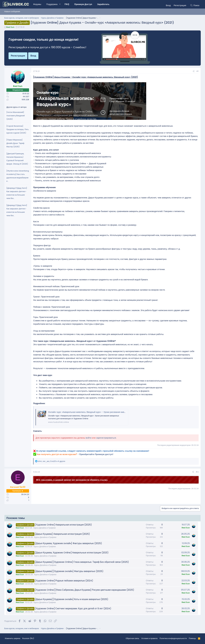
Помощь (192, 638)
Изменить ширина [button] (13, 638)
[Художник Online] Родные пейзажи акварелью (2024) (64, 581)
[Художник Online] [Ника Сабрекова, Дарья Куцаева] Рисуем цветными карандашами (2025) (85, 590)
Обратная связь (132, 638)
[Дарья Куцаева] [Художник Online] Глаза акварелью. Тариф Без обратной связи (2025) (82, 562)
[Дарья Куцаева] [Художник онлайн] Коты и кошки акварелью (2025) (72, 599)
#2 (197, 472)
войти (89, 438)
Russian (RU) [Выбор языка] (28, 638)
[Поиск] (195, 5)
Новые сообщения (12, 11)
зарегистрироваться (106, 438)
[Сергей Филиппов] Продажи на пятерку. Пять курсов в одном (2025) (18, 129)
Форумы (37, 4)
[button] (60, 4)
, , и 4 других (52, 461)
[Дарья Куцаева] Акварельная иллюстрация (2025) (62, 534)
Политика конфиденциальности (173, 638)
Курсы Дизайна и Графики (45, 528)
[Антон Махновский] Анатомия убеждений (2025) (16, 116)
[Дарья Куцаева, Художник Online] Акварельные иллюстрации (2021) (72, 553)
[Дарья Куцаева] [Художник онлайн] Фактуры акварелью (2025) (69, 571)
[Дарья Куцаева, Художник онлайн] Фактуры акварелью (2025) (68, 543)
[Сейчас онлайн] (18, 83)
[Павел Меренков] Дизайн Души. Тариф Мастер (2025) (15, 143)
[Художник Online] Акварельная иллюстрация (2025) (63, 525)
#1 (197, 71)
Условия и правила (149, 638)
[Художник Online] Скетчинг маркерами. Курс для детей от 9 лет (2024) (73, 608)
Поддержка (52, 4)
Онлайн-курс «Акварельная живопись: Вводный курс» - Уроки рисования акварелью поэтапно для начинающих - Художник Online (113, 412)
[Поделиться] (194, 71)
